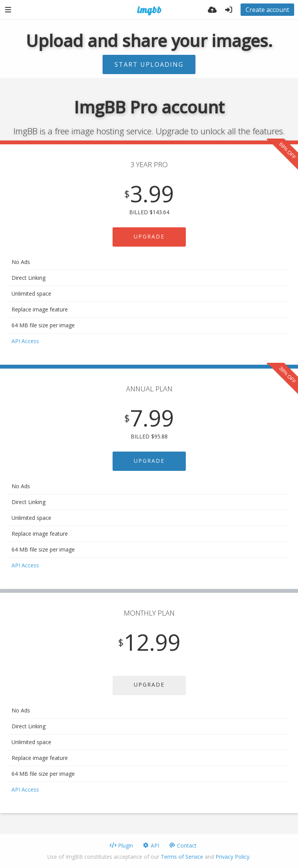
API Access (25, 341)
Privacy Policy (232, 857)
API (151, 845)
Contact (183, 845)
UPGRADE (149, 236)
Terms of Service (182, 857)
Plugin (121, 845)
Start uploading (149, 64)
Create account (267, 10)
